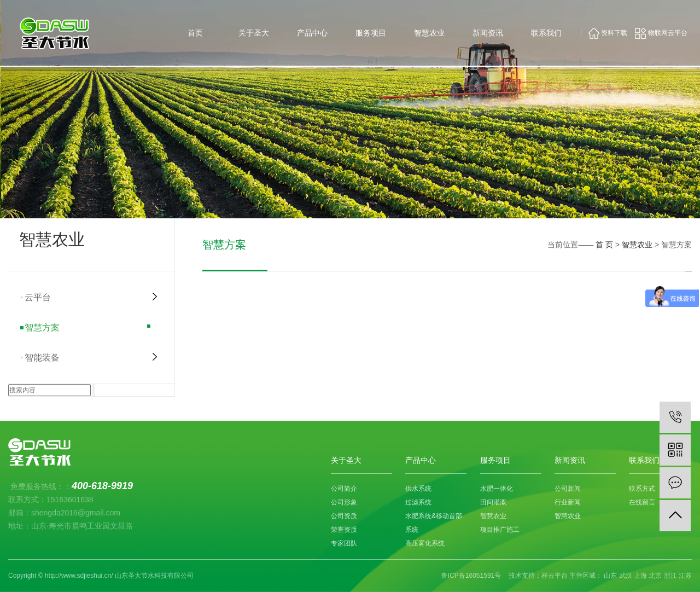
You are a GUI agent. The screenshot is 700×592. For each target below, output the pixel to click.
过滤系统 (418, 502)
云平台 (38, 297)
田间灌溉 (493, 502)
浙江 (670, 576)
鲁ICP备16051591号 (471, 576)
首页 (195, 33)
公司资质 (344, 516)
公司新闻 (568, 489)
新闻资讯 (488, 33)
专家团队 (344, 543)
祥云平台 (555, 576)
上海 (640, 576)
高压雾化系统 (425, 543)
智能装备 (42, 358)
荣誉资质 (344, 530)
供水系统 (418, 489)
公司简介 (344, 489)
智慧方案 (42, 327)
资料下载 (608, 33)
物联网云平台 (661, 33)
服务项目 (371, 33)
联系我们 (546, 33)
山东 (610, 576)
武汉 (626, 576)
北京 (655, 576)
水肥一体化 (497, 489)
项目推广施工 (500, 530)
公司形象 (344, 502)
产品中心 (312, 33)
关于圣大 (254, 33)
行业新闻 (568, 502)
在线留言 (642, 502)
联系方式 (642, 489)
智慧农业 (429, 33)
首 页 (604, 245)
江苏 (685, 576)
